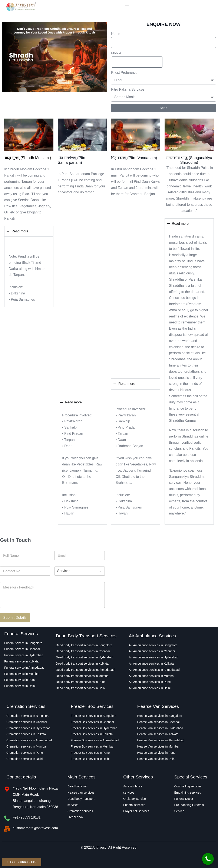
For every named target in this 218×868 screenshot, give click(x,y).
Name (116, 34)
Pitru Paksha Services (128, 89)
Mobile (116, 53)
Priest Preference (124, 73)
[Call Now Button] (208, 859)
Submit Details (15, 618)
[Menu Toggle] (127, 7)
